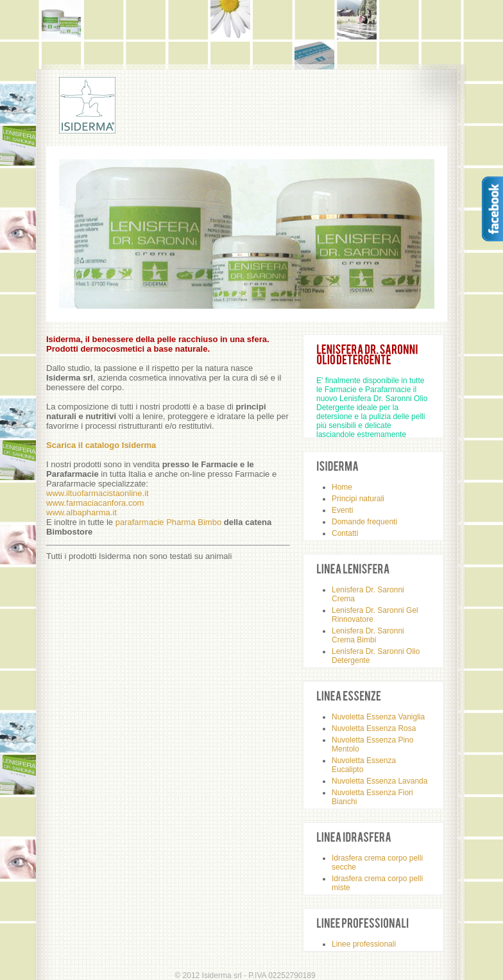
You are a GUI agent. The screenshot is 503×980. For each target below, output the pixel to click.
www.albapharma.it (81, 512)
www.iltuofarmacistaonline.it (98, 493)
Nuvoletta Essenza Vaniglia (378, 717)
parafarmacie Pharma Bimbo (168, 522)
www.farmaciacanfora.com (95, 503)
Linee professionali (364, 944)
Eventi (342, 510)
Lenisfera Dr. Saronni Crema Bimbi (368, 635)
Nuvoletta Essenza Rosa (374, 728)
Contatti (345, 533)
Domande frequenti (364, 522)
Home (342, 487)
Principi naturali (358, 499)
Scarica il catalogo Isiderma (101, 445)
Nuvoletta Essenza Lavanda (379, 781)
